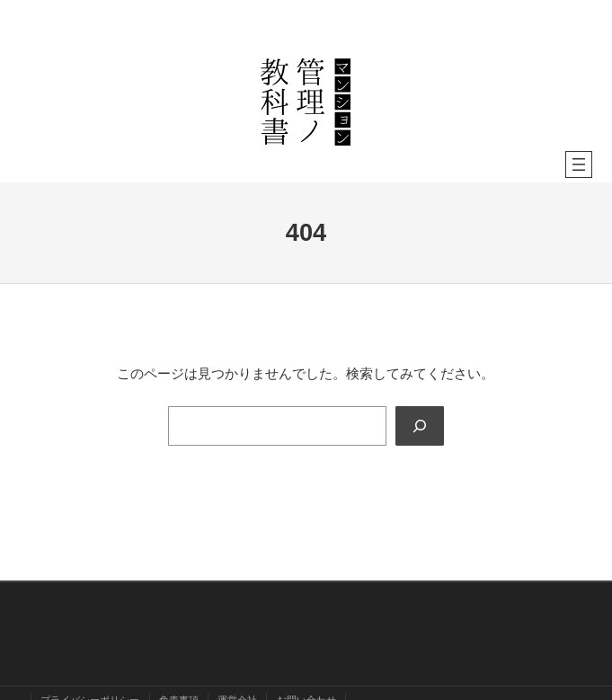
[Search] (420, 426)
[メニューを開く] (579, 164)
